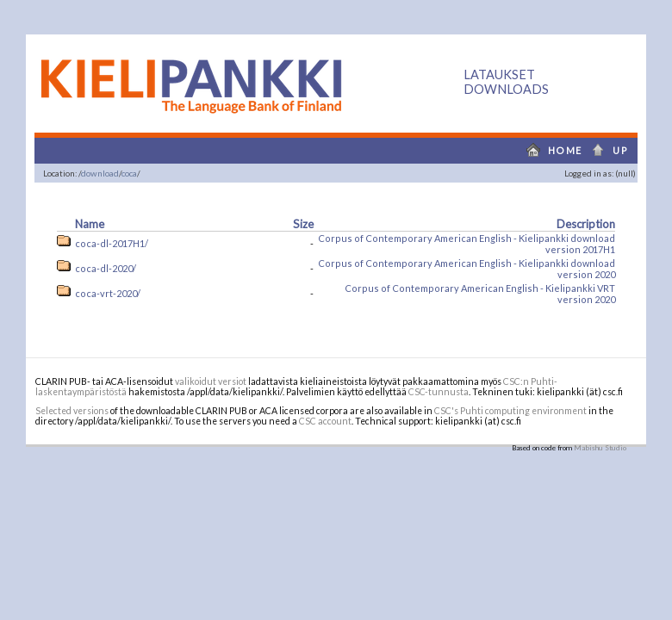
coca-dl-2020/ (106, 268)
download (100, 173)
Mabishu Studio (600, 448)
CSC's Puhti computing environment (510, 411)
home (551, 150)
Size (303, 224)
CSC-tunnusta (439, 392)
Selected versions (72, 411)
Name (90, 224)
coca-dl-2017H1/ (112, 243)
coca (129, 173)
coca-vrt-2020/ (108, 293)
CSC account (325, 421)
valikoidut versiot (211, 381)
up (614, 150)
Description (586, 224)
